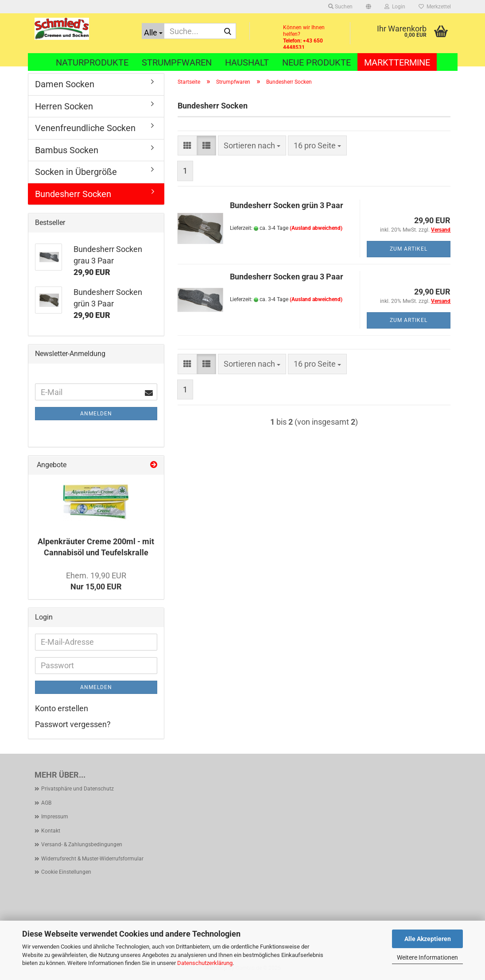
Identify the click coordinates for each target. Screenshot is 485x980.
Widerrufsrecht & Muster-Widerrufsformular (92, 859)
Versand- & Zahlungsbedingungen (82, 844)
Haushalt (247, 62)
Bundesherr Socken (73, 194)
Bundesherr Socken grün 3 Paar (287, 205)
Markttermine (397, 62)
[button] (369, 7)
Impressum (55, 817)
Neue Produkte (316, 62)
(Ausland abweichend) (316, 228)
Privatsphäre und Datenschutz (78, 789)
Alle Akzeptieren (428, 939)
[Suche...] (153, 31)
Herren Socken (64, 106)
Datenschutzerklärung (205, 963)
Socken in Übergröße (76, 172)
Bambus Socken (67, 150)
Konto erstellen (62, 708)
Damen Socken (65, 84)
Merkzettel (435, 7)
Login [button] (395, 7)
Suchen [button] (340, 7)
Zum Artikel (409, 249)
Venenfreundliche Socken (85, 128)
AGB (46, 803)
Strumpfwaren (177, 62)
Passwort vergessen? (73, 724)
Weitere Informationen (427, 957)
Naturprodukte (92, 62)
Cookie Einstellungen (66, 872)
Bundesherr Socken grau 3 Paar (287, 277)
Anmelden (96, 414)
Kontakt (51, 831)
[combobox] (252, 146)
